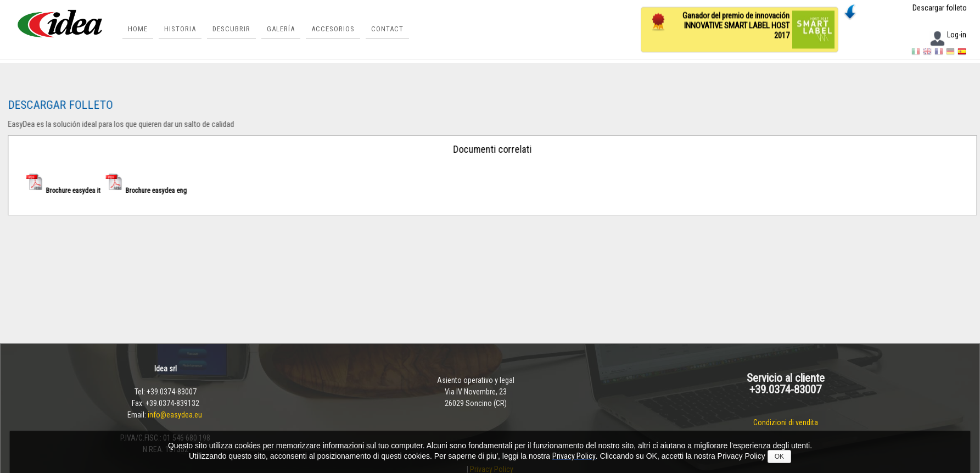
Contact (387, 29)
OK (779, 457)
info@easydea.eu (176, 415)
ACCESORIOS (333, 29)
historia (180, 29)
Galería (281, 29)
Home (138, 29)
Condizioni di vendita (786, 422)
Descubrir (231, 29)
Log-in (948, 35)
